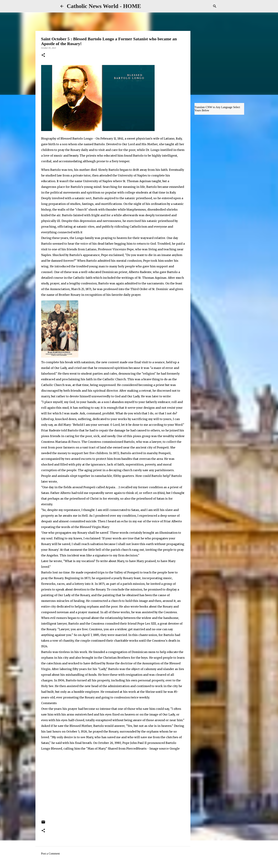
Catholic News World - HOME (104, 6)
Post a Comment (51, 854)
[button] (43, 55)
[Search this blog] (200, 6)
